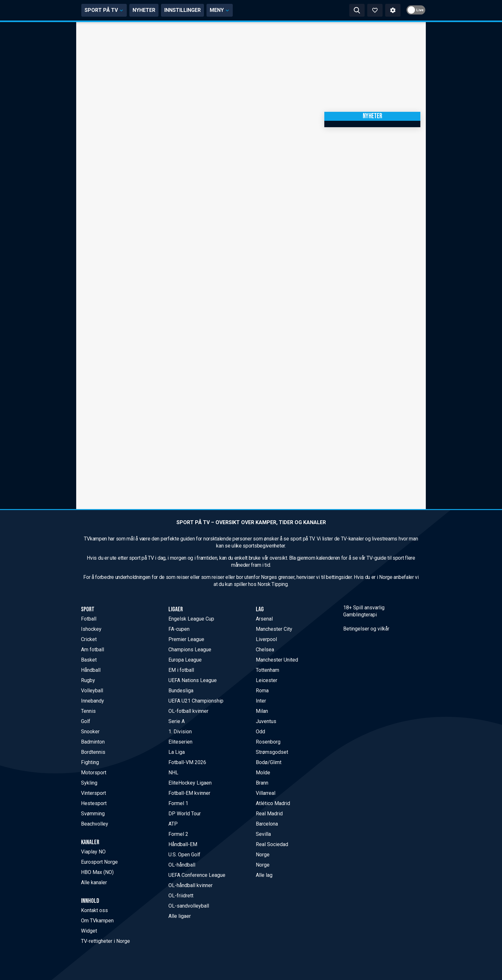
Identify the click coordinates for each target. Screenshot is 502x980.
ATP (173, 824)
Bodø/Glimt (269, 762)
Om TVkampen (97, 921)
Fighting (90, 762)
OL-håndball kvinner (190, 885)
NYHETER (204, 10)
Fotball (89, 619)
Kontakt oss (94, 910)
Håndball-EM (183, 844)
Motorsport (94, 773)
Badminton (93, 742)
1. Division (180, 732)
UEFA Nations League (193, 680)
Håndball (91, 670)
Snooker (90, 732)
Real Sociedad (272, 844)
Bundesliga (181, 691)
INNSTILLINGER (243, 10)
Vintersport (93, 793)
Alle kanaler (94, 882)
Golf (86, 721)
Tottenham (267, 670)
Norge (263, 855)
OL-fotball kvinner (188, 711)
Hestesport (94, 803)
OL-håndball (182, 865)
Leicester (267, 680)
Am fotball (93, 650)
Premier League (186, 639)
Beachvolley (95, 824)
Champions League (190, 650)
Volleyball (92, 691)
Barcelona (267, 824)
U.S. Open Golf (184, 855)
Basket (89, 660)
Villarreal (266, 793)
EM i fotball (181, 670)
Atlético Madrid (273, 803)
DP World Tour (185, 814)
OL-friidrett (181, 896)
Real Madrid (269, 814)
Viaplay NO (93, 852)
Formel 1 (178, 803)
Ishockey (91, 629)
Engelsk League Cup (191, 619)
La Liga (177, 752)
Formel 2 (178, 834)
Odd (260, 732)
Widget (89, 931)
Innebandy (93, 701)
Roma (262, 691)
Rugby (88, 680)
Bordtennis (93, 752)
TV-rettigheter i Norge (105, 941)
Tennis (88, 711)
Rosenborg (268, 742)
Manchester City (274, 629)
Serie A (177, 721)
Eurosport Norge (99, 862)
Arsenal (264, 619)
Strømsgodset (272, 752)
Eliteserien (180, 742)
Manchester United (277, 660)
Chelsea (265, 650)
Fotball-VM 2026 (187, 762)
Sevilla (263, 834)
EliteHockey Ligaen (190, 783)
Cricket (89, 639)
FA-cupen (179, 629)
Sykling (89, 783)
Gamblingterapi (360, 615)
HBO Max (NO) (97, 872)
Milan (262, 711)
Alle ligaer (180, 916)
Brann (262, 783)
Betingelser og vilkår (366, 629)
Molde (263, 773)
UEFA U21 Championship (196, 701)
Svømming (93, 814)
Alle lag (264, 875)
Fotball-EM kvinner (189, 793)
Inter (261, 701)
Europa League (185, 660)
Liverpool (266, 639)
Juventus (266, 721)
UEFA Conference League (197, 875)
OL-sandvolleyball (189, 906)
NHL (173, 773)
